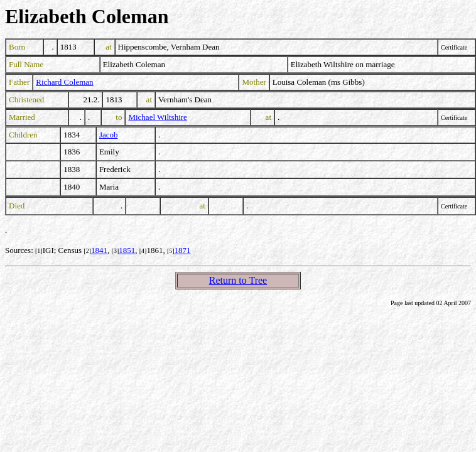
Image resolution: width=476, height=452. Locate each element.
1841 (99, 250)
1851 (127, 250)
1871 (183, 250)
